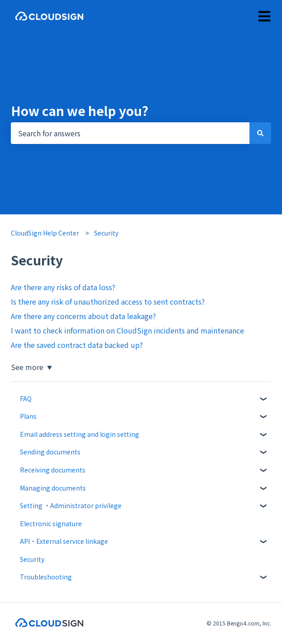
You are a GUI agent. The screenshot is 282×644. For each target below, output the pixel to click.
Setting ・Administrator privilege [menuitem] (71, 505)
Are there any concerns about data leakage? (83, 316)
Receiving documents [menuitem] (53, 470)
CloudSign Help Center (45, 233)
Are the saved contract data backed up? (77, 345)
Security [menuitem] (32, 559)
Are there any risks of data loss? (63, 287)
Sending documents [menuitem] (50, 452)
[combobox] (130, 133)
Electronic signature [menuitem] (51, 524)
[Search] (260, 133)
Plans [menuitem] (28, 416)
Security (106, 233)
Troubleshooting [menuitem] (46, 577)
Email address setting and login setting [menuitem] (80, 434)
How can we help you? (80, 111)
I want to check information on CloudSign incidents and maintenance (127, 330)
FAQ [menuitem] (26, 398)
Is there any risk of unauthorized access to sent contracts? (108, 301)
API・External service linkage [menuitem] (64, 541)
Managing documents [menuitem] (53, 488)
